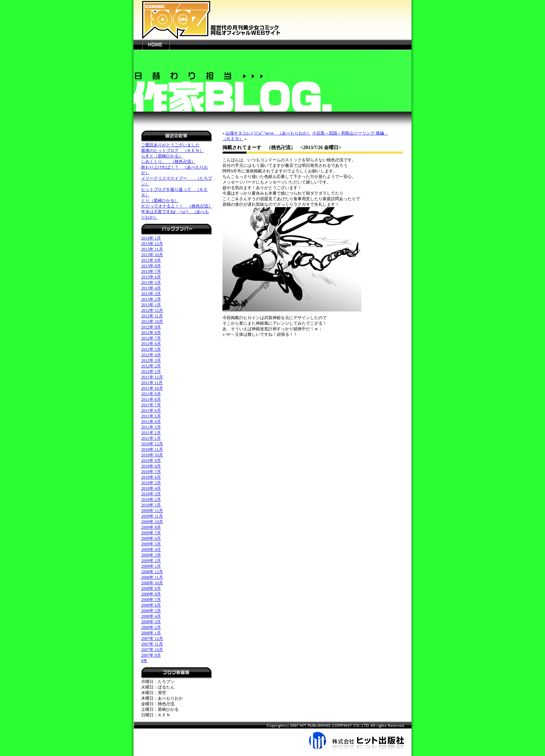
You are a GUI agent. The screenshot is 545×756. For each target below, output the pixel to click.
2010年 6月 (151, 477)
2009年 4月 (151, 550)
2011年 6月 (151, 410)
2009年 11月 (152, 516)
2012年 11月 (152, 316)
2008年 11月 (152, 577)
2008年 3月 (151, 622)
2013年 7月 (151, 271)
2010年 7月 (151, 472)
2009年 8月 (151, 527)
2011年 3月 (151, 427)
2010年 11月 (152, 449)
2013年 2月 (151, 299)
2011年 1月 (151, 438)
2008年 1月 (151, 633)
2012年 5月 (151, 349)
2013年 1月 (151, 305)
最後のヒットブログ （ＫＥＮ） (172, 151)
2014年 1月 (151, 238)
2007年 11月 (152, 644)
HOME (156, 44)
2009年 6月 (151, 538)
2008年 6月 (151, 605)
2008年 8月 (151, 594)
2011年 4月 (151, 422)
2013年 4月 (151, 288)
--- (138, 44)
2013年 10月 (152, 255)
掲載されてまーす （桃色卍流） (259, 148)
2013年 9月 (151, 260)
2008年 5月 (151, 611)
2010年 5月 (151, 483)
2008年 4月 (151, 616)
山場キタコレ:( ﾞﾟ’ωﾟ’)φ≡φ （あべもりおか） (268, 133)
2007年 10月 (152, 650)
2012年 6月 (151, 344)
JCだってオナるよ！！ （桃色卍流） (177, 206)
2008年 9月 (151, 588)
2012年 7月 (151, 338)
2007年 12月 (152, 639)
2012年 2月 (151, 366)
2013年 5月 (151, 283)
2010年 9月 (151, 461)
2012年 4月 (151, 355)
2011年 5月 (151, 416)
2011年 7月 (151, 405)
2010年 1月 (151, 505)
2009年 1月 (151, 566)
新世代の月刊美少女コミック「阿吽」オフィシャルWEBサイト (272, 20)
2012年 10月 (152, 322)
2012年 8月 (151, 333)
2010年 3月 (151, 494)
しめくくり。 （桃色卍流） (168, 162)
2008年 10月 (152, 583)
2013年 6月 (151, 277)
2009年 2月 (151, 561)
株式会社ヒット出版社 (272, 735)
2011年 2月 (151, 433)
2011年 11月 (152, 383)
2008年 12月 (152, 572)
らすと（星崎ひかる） (162, 156)
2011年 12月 (152, 377)
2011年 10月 (152, 388)
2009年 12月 (152, 511)
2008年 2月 (151, 627)
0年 (144, 661)
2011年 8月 (151, 399)
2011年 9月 (151, 394)
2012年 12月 (152, 310)
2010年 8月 (151, 466)
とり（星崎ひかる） (160, 201)
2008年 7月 (151, 600)
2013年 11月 (152, 249)
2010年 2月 (151, 499)
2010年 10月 (152, 455)
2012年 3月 (151, 360)
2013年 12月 (152, 244)
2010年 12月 (152, 444)
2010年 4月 (151, 488)
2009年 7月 (151, 533)
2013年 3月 (151, 294)
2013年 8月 (151, 266)
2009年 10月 (152, 522)
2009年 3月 (151, 555)
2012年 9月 (151, 327)
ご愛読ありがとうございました (170, 145)
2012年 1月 (151, 372)
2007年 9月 (151, 655)
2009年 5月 (151, 544)
